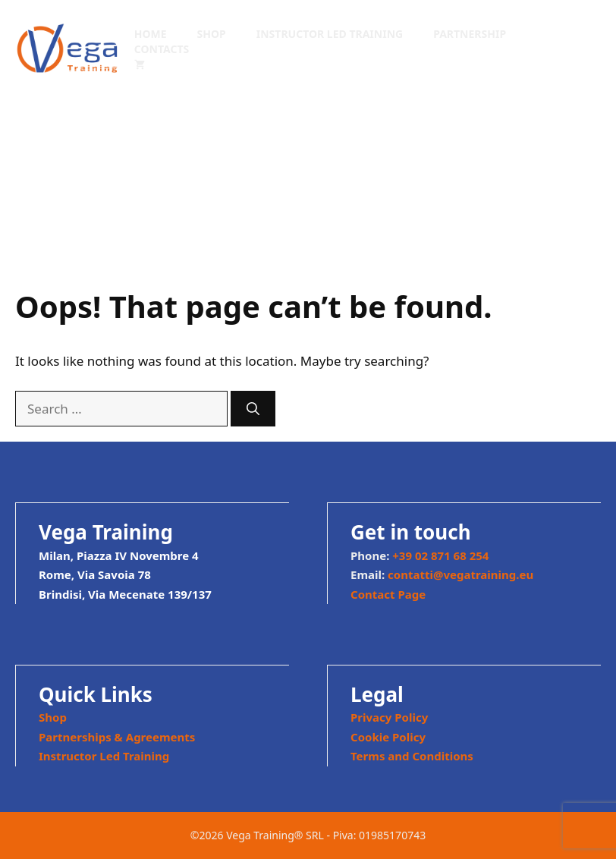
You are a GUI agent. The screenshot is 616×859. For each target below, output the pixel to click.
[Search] (253, 409)
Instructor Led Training (330, 34)
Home (151, 34)
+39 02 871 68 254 (440, 555)
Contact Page (388, 594)
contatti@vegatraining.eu (460, 574)
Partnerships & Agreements (117, 737)
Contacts (162, 49)
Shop (212, 34)
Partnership (470, 34)
